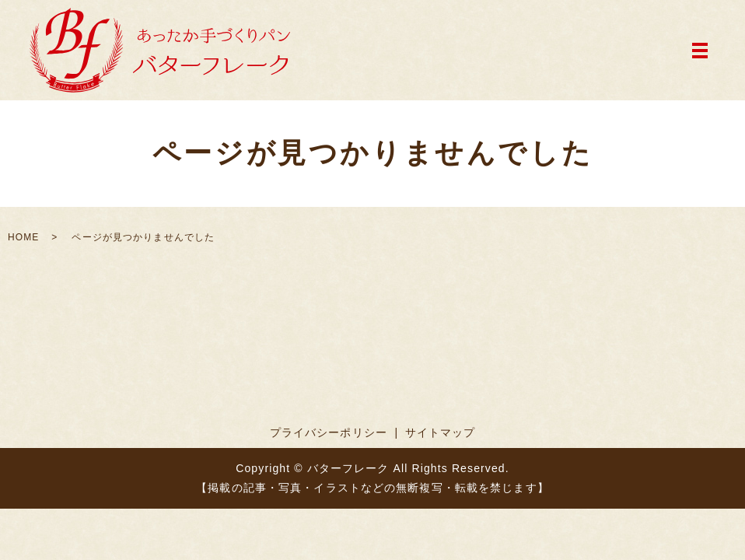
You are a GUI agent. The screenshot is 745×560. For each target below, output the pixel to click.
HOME (23, 237)
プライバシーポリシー (329, 432)
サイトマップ (441, 432)
